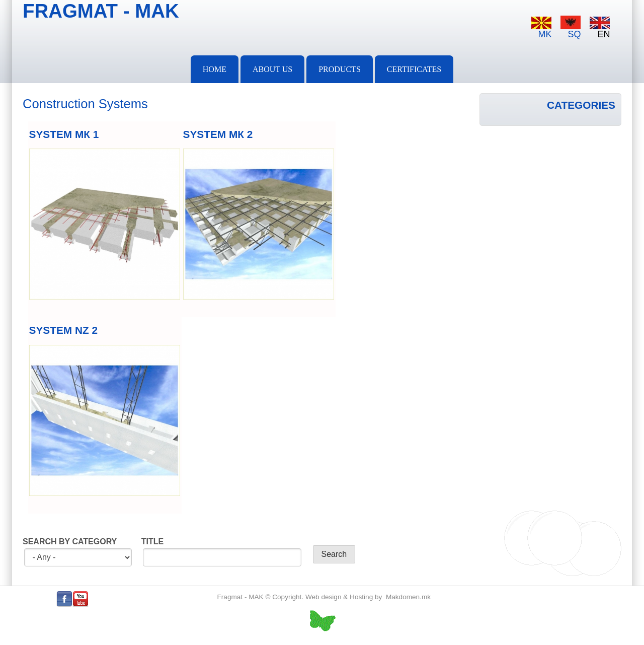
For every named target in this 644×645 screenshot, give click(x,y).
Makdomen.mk (408, 597)
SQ (571, 27)
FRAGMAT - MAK (101, 11)
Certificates (414, 69)
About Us (272, 69)
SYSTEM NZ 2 (63, 330)
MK (541, 28)
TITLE (152, 542)
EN (600, 28)
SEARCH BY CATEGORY (70, 542)
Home (215, 69)
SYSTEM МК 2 (218, 134)
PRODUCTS (340, 69)
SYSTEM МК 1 (64, 134)
